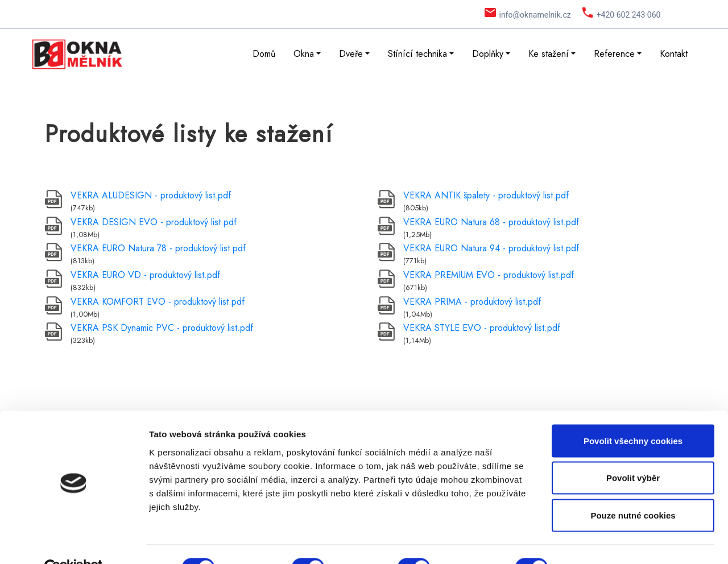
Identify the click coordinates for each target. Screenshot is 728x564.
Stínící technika (417, 54)
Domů (264, 54)
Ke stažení (549, 54)
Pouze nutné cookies (633, 489)
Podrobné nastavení (611, 542)
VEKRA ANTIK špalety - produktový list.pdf (486, 195)
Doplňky (488, 54)
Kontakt (674, 54)
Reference (614, 54)
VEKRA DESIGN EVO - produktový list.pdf (154, 222)
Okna (304, 54)
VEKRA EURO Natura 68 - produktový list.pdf (491, 222)
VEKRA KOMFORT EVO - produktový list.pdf (158, 302)
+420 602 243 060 (629, 15)
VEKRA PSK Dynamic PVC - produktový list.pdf (162, 328)
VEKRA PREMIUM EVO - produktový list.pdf (489, 275)
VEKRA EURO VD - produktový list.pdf (145, 275)
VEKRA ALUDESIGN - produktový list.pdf (151, 195)
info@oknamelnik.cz (535, 15)
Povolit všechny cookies (633, 415)
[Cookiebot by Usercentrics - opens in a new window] (74, 542)
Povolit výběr (633, 452)
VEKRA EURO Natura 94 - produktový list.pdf (491, 248)
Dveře (351, 54)
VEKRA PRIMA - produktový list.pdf (472, 302)
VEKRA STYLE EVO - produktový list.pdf (482, 328)
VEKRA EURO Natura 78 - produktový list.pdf (158, 248)
